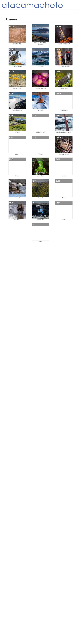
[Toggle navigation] (77, 13)
